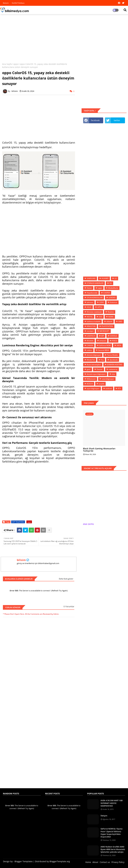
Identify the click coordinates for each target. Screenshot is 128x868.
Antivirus (114, 302)
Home (88, 862)
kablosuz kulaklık (94, 321)
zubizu (89, 350)
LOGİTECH (91, 336)
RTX (119, 388)
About (95, 862)
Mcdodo (90, 341)
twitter (117, 120)
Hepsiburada (92, 293)
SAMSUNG (91, 278)
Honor (89, 288)
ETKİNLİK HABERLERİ (95, 283)
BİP (103, 336)
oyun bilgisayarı (93, 388)
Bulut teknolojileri (94, 365)
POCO (114, 341)
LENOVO (112, 298)
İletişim (104, 816)
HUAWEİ (105, 278)
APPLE (100, 307)
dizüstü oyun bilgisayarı (96, 374)
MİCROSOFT (104, 331)
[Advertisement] (64, 37)
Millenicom (91, 379)
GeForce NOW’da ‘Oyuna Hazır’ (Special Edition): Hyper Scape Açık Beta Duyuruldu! (112, 833)
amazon (103, 341)
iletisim (6, 3)
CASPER (107, 293)
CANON (90, 345)
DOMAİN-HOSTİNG (115, 365)
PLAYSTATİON (107, 326)
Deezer (100, 369)
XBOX (119, 345)
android (109, 388)
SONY (102, 302)
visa (113, 374)
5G (111, 283)
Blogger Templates (24, 861)
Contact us (105, 862)
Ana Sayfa (7, 64)
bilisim (21, 560)
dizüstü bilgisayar (94, 355)
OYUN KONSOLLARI (95, 298)
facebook (95, 120)
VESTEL (90, 317)
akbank (109, 321)
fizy (102, 360)
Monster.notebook (94, 312)
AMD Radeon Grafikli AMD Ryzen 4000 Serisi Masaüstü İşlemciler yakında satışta (113, 849)
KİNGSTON (91, 326)
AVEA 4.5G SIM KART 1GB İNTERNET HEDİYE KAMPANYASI (112, 803)
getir (89, 369)
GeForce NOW (105, 345)
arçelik (102, 384)
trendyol (90, 331)
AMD (120, 321)
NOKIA (111, 317)
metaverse (113, 369)
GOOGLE (114, 336)
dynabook (114, 360)
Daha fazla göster (66, 579)
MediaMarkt (113, 288)
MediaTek (91, 360)
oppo (16, 64)
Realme (111, 312)
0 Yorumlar (69, 606)
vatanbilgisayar (108, 379)
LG (116, 278)
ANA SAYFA (88, 524)
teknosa (90, 302)
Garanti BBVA (104, 350)
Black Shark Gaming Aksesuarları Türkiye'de (99, 450)
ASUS (89, 307)
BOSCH (90, 384)
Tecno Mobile (112, 355)
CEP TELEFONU (18, 522)
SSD (100, 317)
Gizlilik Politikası (18, 3)
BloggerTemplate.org (60, 861)
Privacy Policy (118, 862)
